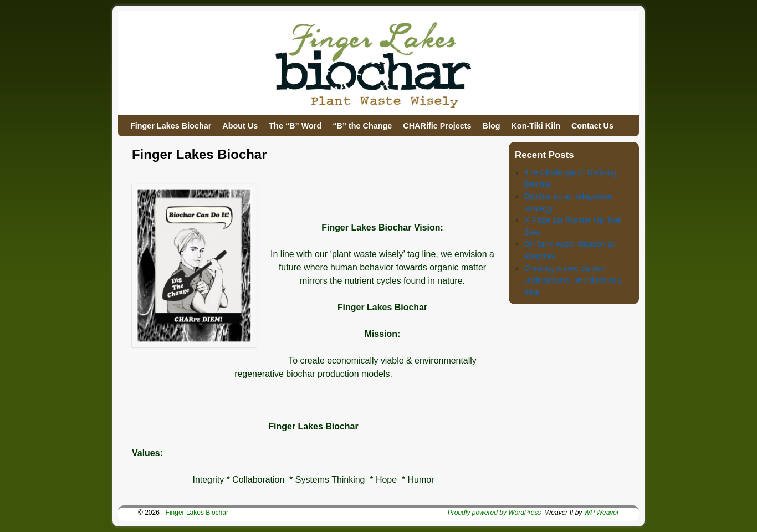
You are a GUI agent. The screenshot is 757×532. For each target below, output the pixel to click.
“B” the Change (362, 126)
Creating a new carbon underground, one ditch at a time (573, 280)
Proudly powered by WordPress (495, 513)
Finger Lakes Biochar (171, 126)
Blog (491, 126)
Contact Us (592, 126)
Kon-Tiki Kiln (535, 126)
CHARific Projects (437, 126)
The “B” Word (295, 126)
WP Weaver (602, 513)
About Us (240, 126)
